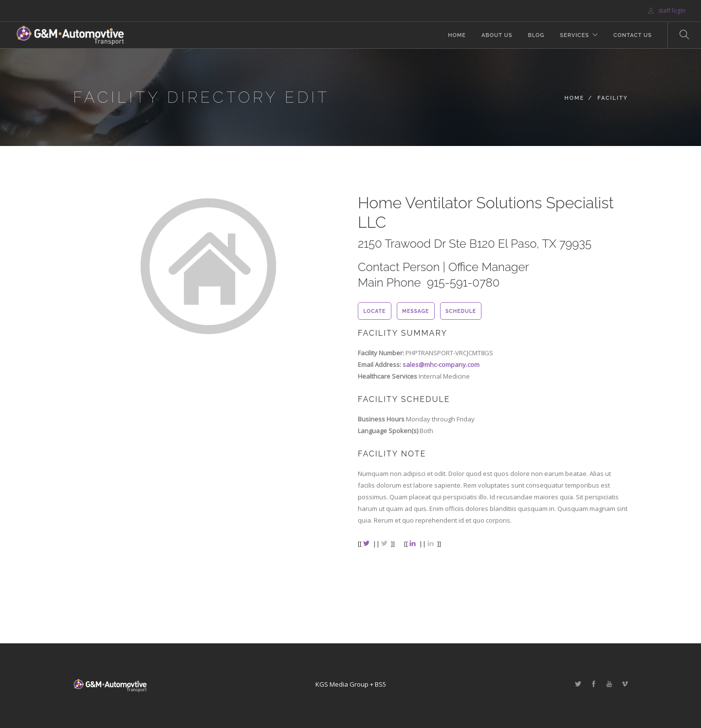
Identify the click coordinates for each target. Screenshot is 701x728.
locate (374, 311)
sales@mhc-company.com (441, 364)
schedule (461, 311)
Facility (613, 98)
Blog (536, 35)
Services (574, 35)
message (415, 311)
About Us (497, 35)
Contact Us (633, 35)
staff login (667, 10)
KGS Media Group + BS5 (351, 684)
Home (457, 35)
